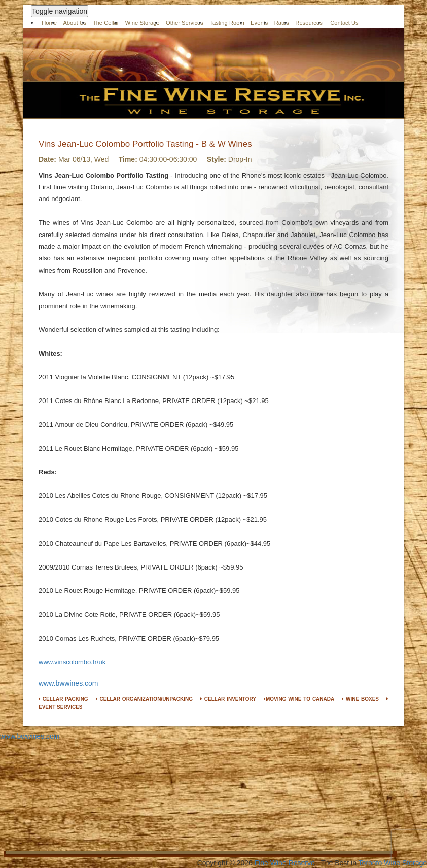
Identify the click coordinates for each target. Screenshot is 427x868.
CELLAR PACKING (63, 699)
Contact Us (344, 23)
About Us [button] (75, 23)
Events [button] (259, 23)
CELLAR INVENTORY (228, 699)
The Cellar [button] (106, 23)
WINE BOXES (360, 699)
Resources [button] (309, 23)
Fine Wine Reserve (285, 863)
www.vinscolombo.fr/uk (72, 662)
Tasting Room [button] (227, 23)
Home (49, 23)
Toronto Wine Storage (393, 863)
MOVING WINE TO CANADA (299, 699)
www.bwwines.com (68, 683)
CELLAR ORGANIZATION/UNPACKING (144, 699)
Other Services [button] (185, 23)
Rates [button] (282, 23)
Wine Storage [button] (143, 23)
